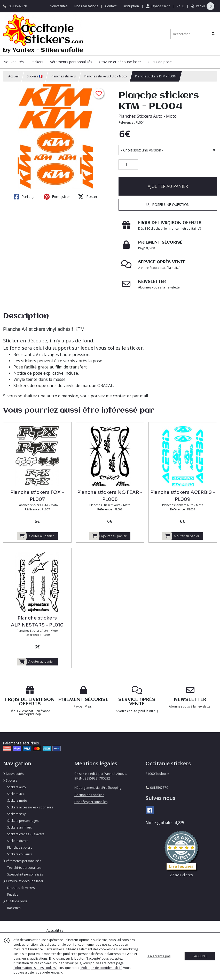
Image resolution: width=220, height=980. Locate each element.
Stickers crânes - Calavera (26, 834)
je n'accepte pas (159, 956)
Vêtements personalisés (22, 861)
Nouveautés (13, 774)
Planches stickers (63, 76)
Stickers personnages (23, 821)
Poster (88, 197)
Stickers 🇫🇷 (35, 76)
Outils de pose (15, 901)
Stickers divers (18, 841)
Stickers (10, 780)
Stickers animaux (19, 827)
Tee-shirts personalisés (24, 868)
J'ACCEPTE (200, 956)
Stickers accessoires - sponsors (30, 807)
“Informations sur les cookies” (35, 968)
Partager (25, 197)
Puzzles (13, 894)
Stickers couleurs (19, 854)
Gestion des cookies (89, 795)
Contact (111, 6)
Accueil (13, 76)
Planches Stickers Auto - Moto (148, 116)
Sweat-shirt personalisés (25, 874)
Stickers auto (17, 787)
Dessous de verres (21, 888)
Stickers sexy (16, 814)
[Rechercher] (213, 34)
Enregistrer (57, 197)
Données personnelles (91, 802)
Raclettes (14, 908)
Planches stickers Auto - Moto (105, 76)
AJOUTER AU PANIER (168, 186)
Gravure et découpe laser (23, 881)
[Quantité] (128, 165)
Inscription (131, 6)
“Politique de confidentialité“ (101, 968)
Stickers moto (17, 801)
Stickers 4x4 (16, 794)
